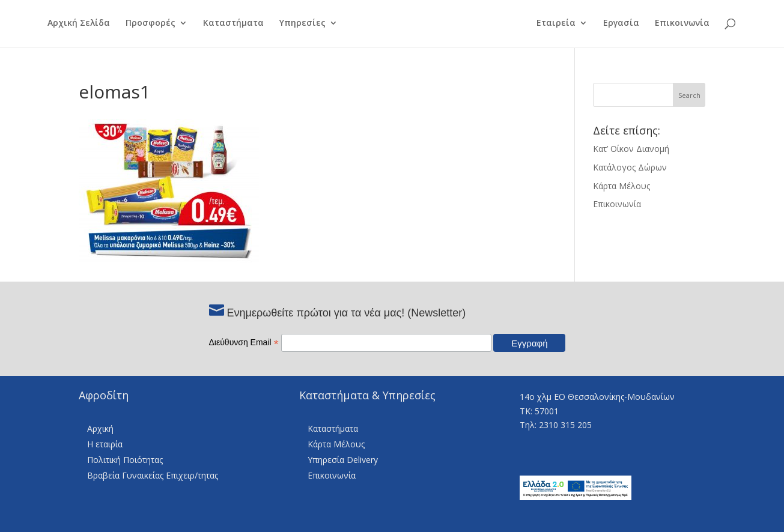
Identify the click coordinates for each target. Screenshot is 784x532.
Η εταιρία (105, 444)
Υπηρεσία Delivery (343, 460)
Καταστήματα (226, 25)
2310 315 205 (565, 425)
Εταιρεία (563, 25)
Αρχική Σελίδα (71, 25)
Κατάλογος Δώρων (630, 167)
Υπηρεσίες (295, 25)
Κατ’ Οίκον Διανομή (631, 149)
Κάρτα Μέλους (621, 186)
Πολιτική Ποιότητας (125, 460)
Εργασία (628, 25)
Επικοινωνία (689, 25)
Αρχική (100, 428)
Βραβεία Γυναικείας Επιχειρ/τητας (153, 475)
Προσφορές (143, 25)
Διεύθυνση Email (244, 342)
